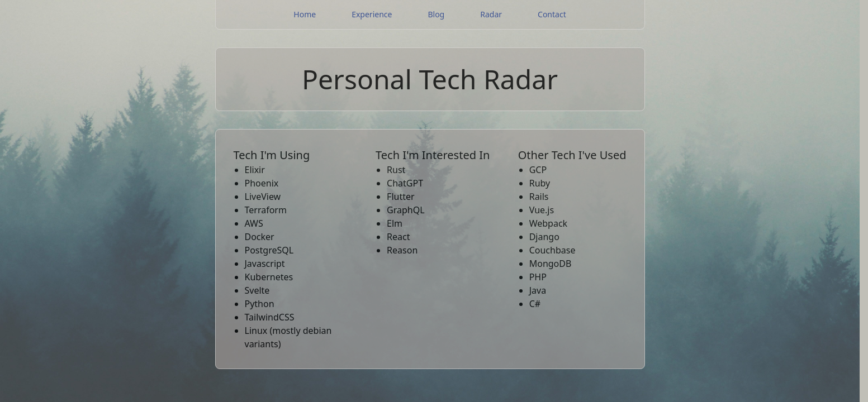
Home (305, 14)
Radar (491, 14)
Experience (372, 14)
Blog (436, 14)
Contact (552, 14)
